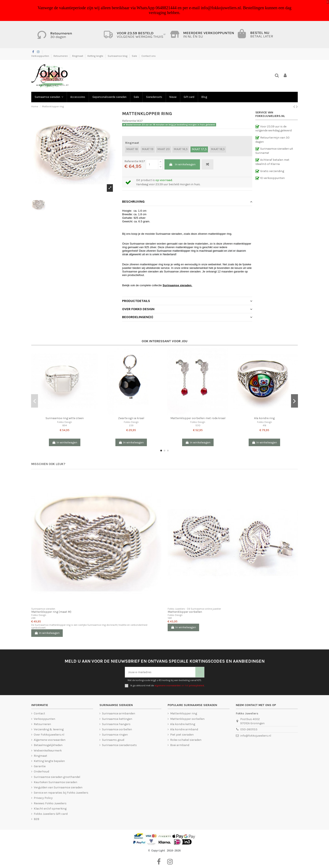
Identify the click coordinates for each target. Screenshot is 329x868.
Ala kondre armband (184, 729)
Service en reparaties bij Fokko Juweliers (61, 793)
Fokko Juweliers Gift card (51, 814)
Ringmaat (78, 56)
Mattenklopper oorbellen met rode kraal (198, 418)
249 (33, 618)
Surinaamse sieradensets (119, 745)
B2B (37, 819)
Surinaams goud (113, 740)
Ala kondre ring (264, 418)
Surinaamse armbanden (119, 713)
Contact (39, 713)
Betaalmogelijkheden (48, 745)
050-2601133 (249, 729)
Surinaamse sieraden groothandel (57, 777)
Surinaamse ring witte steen (65, 418)
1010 (198, 426)
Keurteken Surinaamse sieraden (55, 782)
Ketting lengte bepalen (49, 761)
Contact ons (149, 56)
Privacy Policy (43, 798)
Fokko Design (65, 422)
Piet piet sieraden (182, 735)
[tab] (187, 202)
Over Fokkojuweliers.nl (49, 735)
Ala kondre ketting (183, 724)
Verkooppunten (40, 56)
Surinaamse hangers (116, 724)
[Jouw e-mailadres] (160, 672)
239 (131, 426)
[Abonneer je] (200, 672)
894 (65, 426)
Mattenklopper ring (184, 713)
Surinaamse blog (118, 56)
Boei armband (180, 745)
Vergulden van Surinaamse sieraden (58, 787)
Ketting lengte (96, 56)
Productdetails (187, 301)
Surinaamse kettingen (117, 719)
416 (264, 426)
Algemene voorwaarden (50, 740)
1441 (170, 618)
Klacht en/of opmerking (50, 809)
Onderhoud (41, 771)
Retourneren (61, 56)
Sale (135, 56)
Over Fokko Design (187, 309)
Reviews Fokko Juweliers (50, 803)
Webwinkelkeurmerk (48, 751)
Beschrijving (187, 202)
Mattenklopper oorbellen (185, 612)
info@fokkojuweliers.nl (256, 736)
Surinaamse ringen (115, 735)
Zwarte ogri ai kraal (131, 418)
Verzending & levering (49, 729)
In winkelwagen (182, 164)
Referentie (129, 121)
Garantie (40, 766)
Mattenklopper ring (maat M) (51, 612)
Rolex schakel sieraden (186, 740)
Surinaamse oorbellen (117, 729)
